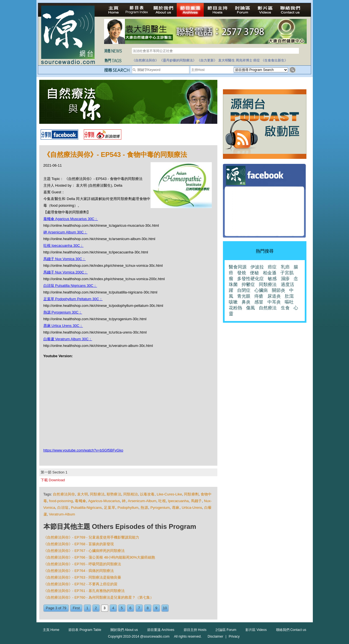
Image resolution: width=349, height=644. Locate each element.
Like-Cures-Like (169, 494)
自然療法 (268, 308)
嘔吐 (289, 302)
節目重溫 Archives (161, 630)
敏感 (272, 279)
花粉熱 (235, 308)
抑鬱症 (248, 284)
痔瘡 (259, 296)
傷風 (250, 308)
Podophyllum (128, 508)
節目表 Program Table (85, 630)
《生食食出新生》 (274, 60)
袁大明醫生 (227, 60)
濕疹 (285, 279)
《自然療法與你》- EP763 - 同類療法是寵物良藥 (82, 577)
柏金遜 (270, 273)
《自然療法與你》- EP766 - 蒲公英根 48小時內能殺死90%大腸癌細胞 (99, 557)
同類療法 (97, 494)
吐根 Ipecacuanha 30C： (64, 245)
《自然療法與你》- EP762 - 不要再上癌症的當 (81, 584)
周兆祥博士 (244, 60)
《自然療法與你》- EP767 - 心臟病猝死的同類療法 (84, 551)
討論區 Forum (226, 630)
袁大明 (83, 494)
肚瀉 (289, 296)
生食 (285, 308)
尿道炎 (274, 296)
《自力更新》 (207, 60)
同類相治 (131, 494)
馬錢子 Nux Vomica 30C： (65, 259)
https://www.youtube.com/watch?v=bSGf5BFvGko (83, 450)
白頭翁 (63, 508)
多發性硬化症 (250, 279)
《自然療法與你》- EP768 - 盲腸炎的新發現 (79, 544)
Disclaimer (215, 636)
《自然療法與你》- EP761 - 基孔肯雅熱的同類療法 (84, 591)
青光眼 (244, 296)
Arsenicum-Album (142, 501)
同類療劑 (191, 494)
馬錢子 (196, 501)
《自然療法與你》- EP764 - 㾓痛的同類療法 (79, 571)
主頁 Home (51, 630)
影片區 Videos (256, 630)
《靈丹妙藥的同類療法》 (178, 60)
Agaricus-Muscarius (104, 501)
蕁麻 (176, 508)
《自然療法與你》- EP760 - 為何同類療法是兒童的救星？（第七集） (99, 597)
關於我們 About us (124, 630)
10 (165, 608)
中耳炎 (274, 302)
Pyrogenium (160, 508)
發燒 (242, 273)
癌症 (257, 60)
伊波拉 (257, 267)
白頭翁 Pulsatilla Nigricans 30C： (70, 286)
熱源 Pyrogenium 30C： (63, 312)
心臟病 (261, 290)
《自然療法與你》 (145, 60)
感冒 (259, 302)
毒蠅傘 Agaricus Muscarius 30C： (71, 219)
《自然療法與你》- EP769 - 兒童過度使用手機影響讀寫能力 (91, 537)
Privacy (234, 636)
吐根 (162, 501)
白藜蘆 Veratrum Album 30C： (68, 339)
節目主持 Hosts (195, 630)
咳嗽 (233, 302)
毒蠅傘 (80, 501)
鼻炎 (246, 302)
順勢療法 (114, 494)
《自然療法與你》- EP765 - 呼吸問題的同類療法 (82, 564)
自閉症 (244, 290)
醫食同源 (238, 267)
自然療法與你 (64, 494)
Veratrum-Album (62, 514)
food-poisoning (61, 501)
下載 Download (53, 480)
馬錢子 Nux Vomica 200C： (66, 272)
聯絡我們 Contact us (291, 630)
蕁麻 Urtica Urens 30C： (63, 326)
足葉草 (110, 508)
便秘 (254, 273)
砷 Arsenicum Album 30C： (65, 232)
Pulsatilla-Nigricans (86, 508)
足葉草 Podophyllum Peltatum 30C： (73, 299)
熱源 (144, 508)
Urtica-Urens (192, 508)
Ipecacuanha (178, 501)
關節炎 (279, 290)
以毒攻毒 (147, 494)
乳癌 (285, 267)
